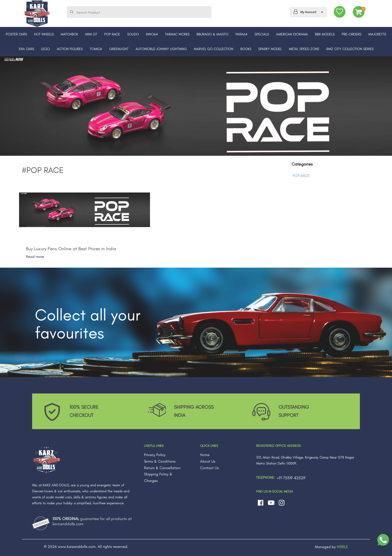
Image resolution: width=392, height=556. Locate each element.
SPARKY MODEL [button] (270, 49)
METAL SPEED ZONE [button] (304, 49)
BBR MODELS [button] (325, 34)
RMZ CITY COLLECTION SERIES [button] (350, 49)
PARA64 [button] (241, 34)
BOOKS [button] (246, 49)
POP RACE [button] (112, 34)
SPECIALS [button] (262, 34)
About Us (208, 461)
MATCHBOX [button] (69, 34)
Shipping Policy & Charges (158, 477)
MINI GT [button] (91, 34)
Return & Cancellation (162, 468)
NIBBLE (342, 547)
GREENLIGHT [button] (119, 49)
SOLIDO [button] (133, 34)
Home (205, 455)
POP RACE (301, 176)
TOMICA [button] (96, 49)
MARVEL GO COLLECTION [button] (214, 49)
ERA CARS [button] (26, 49)
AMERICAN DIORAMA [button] (292, 34)
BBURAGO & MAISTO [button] (212, 34)
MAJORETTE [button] (377, 34)
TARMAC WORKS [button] (177, 34)
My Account (307, 12)
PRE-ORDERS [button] (351, 34)
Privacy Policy (155, 455)
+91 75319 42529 (291, 478)
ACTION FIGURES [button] (70, 49)
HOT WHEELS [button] (44, 34)
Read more (35, 257)
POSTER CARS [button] (16, 34)
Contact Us (209, 468)
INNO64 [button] (152, 34)
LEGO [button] (45, 49)
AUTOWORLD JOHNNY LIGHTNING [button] (161, 49)
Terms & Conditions (160, 461)
